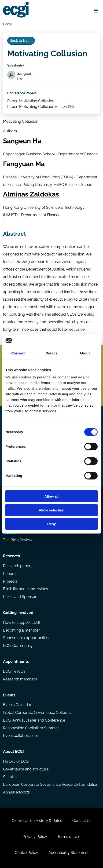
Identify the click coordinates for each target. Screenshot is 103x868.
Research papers (18, 566)
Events (9, 695)
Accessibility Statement (68, 853)
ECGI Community (18, 646)
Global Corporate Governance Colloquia (38, 713)
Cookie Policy (26, 853)
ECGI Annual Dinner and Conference (34, 720)
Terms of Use (69, 837)
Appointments (16, 662)
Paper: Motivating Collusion (31, 107)
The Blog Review (18, 540)
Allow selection (51, 510)
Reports (10, 574)
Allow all (52, 496)
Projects (10, 581)
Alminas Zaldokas (31, 194)
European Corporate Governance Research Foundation (51, 784)
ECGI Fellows (14, 671)
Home (8, 24)
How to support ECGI (21, 623)
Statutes (10, 777)
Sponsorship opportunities (26, 638)
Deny (52, 524)
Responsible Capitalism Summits (31, 728)
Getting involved (18, 613)
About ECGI (13, 752)
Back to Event (21, 41)
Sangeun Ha (22, 141)
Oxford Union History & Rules (37, 821)
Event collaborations (21, 736)
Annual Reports (16, 792)
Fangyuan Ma (24, 164)
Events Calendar (17, 705)
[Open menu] (96, 10)
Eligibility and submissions (26, 589)
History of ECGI (16, 761)
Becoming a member (21, 630)
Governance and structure (26, 769)
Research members (20, 679)
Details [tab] (51, 353)
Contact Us (82, 821)
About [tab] (85, 353)
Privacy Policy (35, 837)
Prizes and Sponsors (21, 597)
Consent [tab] (18, 353)
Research (12, 556)
